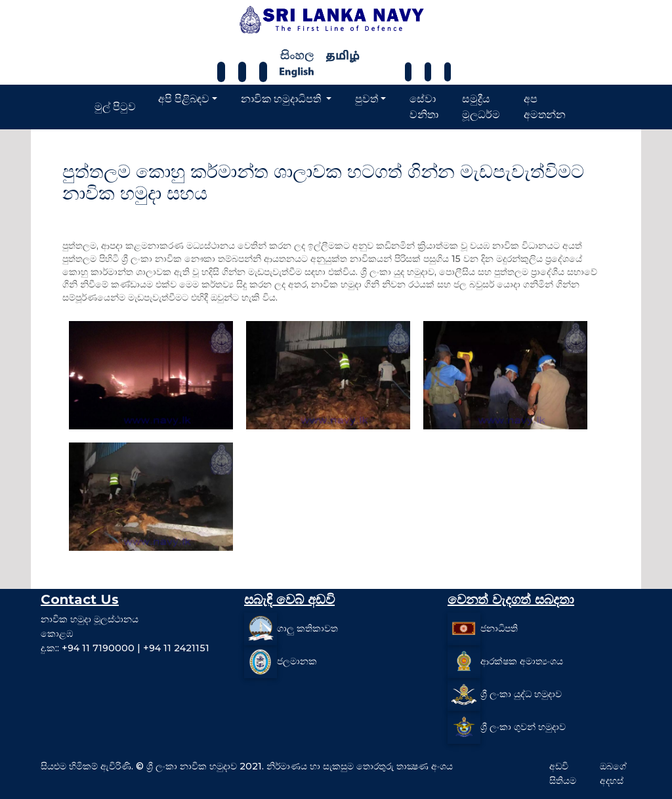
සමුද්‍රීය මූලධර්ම (481, 107)
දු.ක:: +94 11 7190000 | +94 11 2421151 (125, 648)
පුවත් (367, 99)
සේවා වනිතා (424, 107)
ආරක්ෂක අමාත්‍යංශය (522, 661)
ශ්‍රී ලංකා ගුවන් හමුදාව (523, 727)
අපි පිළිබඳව (184, 99)
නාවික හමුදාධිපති (282, 99)
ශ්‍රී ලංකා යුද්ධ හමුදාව (521, 694)
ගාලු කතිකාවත (307, 628)
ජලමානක (297, 661)
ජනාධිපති (499, 628)
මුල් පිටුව (115, 107)
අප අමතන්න (545, 107)
